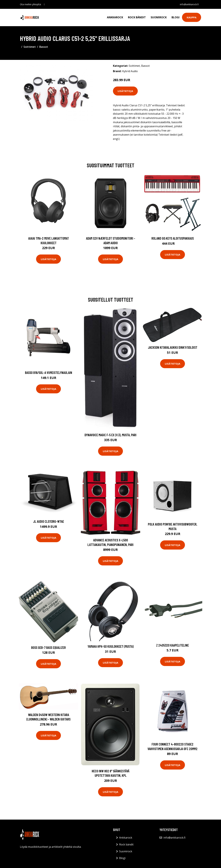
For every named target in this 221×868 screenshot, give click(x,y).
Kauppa (192, 17)
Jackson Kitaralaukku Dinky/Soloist (173, 347)
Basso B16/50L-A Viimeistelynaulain (49, 373)
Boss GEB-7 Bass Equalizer (48, 647)
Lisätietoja (125, 91)
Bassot (44, 47)
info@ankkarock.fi (189, 4)
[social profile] (44, 4)
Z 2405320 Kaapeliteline (173, 645)
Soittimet (30, 47)
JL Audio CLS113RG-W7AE (49, 521)
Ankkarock (115, 17)
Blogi (176, 17)
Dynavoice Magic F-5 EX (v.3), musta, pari (110, 435)
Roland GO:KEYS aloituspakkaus (173, 238)
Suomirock (159, 17)
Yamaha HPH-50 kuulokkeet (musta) (111, 646)
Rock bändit (137, 17)
